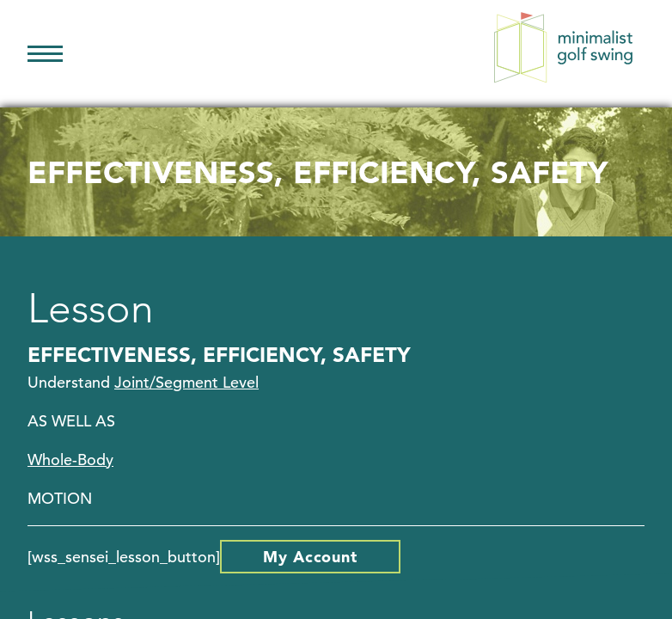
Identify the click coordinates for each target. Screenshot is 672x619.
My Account (310, 557)
